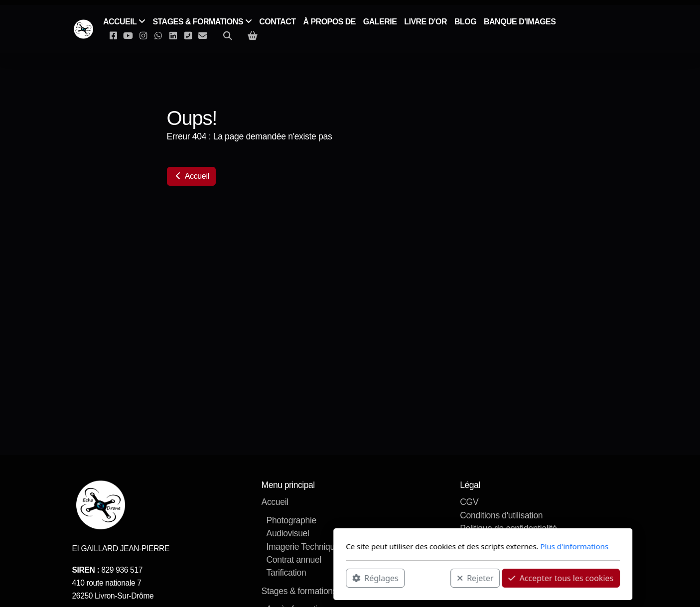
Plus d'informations (442, 546)
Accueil (191, 176)
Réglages (243, 578)
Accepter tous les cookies (428, 578)
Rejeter (342, 578)
